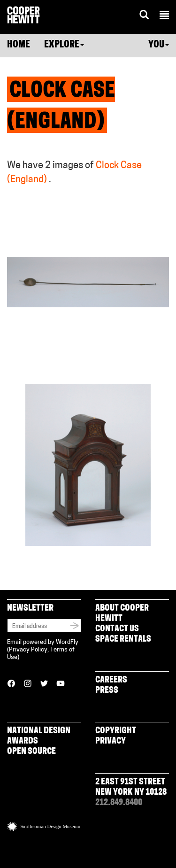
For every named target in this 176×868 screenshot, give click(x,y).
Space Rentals (123, 639)
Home (19, 45)
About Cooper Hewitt (122, 614)
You (159, 45)
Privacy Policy (28, 650)
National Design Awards (39, 736)
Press (107, 691)
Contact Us (117, 629)
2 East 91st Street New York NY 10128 (131, 787)
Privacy (111, 741)
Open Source (31, 752)
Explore (64, 45)
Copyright (116, 731)
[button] (164, 16)
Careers (111, 680)
